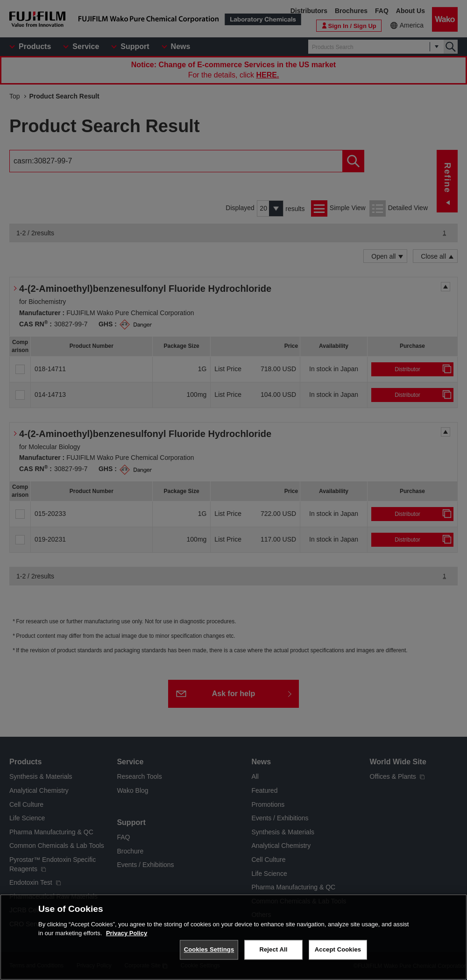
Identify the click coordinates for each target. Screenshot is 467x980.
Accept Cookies (338, 949)
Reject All (273, 949)
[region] (233, 937)
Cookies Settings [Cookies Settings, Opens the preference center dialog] (209, 949)
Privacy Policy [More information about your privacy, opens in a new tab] (127, 933)
